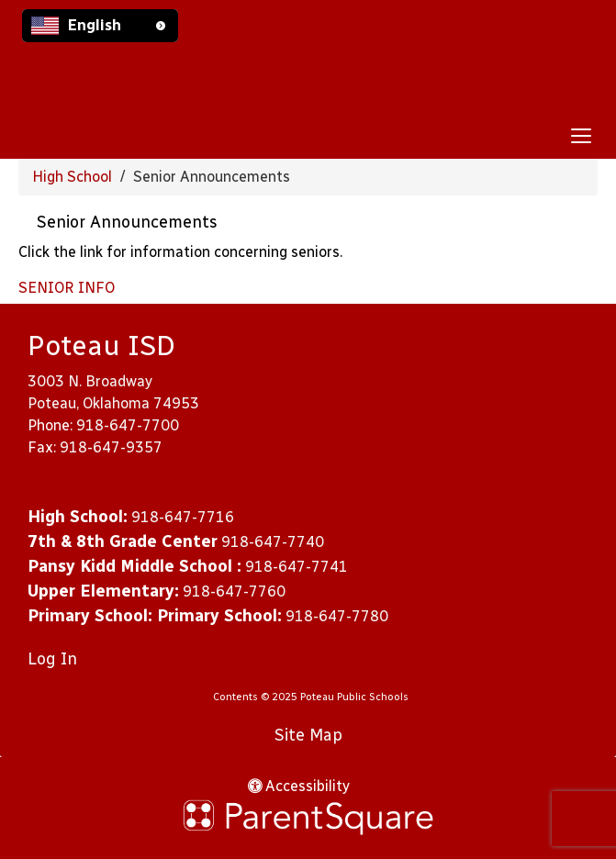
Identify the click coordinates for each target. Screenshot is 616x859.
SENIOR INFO (67, 288)
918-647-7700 (128, 425)
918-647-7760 (234, 591)
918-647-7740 (273, 542)
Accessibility (299, 786)
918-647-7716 (183, 517)
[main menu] (581, 135)
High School (72, 177)
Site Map (308, 735)
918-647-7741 (297, 567)
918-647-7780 (337, 616)
